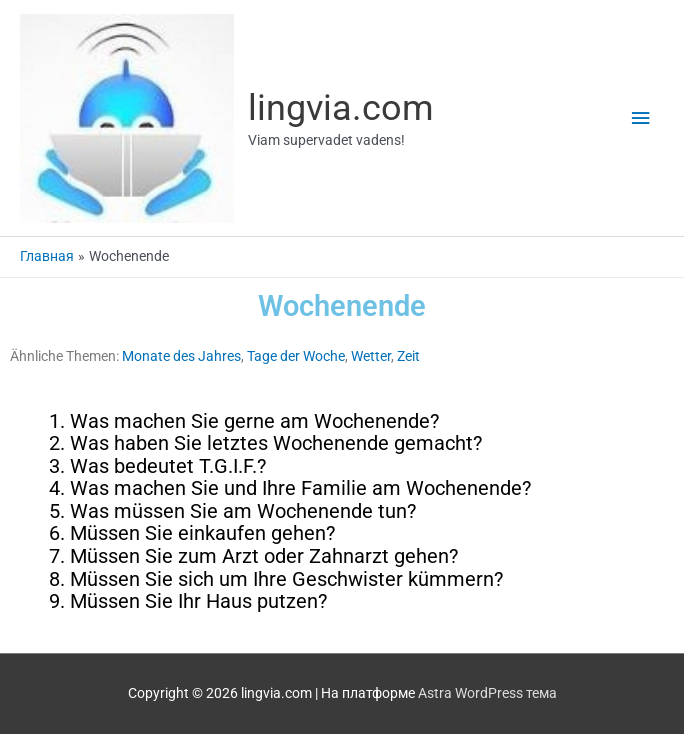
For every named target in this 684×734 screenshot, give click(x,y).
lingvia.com (341, 107)
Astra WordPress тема (487, 693)
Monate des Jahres (181, 356)
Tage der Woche (296, 356)
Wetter (371, 356)
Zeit (408, 356)
